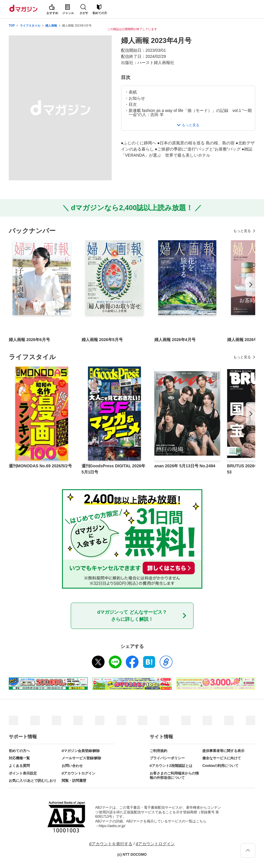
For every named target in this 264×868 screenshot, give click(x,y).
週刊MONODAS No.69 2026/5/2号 (40, 466)
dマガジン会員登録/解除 (81, 751)
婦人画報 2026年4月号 (175, 340)
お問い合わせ (72, 766)
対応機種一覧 (19, 758)
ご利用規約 (158, 751)
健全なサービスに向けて (222, 758)
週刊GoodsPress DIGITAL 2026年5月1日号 (113, 469)
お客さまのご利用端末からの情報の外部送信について (174, 776)
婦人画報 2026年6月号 (29, 340)
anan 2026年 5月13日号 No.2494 (185, 466)
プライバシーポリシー (167, 758)
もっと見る (242, 231)
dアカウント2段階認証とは (171, 766)
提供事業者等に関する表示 (223, 751)
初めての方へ (19, 751)
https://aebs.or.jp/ (112, 826)
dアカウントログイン (78, 773)
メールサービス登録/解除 (81, 758)
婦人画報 (51, 26)
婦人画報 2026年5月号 (102, 340)
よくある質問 (19, 766)
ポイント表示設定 (23, 773)
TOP (12, 26)
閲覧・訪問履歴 (74, 781)
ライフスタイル (30, 26)
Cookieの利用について (220, 766)
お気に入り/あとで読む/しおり (33, 781)
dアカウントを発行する (111, 844)
